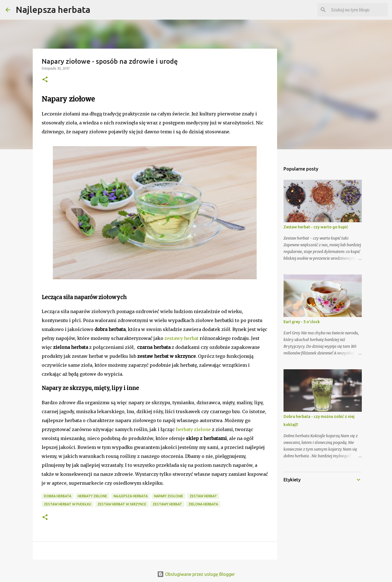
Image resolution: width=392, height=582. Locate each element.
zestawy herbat (181, 338)
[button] (45, 80)
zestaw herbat (203, 496)
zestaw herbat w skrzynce (122, 504)
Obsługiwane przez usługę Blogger (196, 574)
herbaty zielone (193, 429)
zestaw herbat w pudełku (68, 504)
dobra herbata (58, 496)
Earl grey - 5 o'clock (302, 322)
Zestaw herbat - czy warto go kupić (316, 227)
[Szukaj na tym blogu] (358, 10)
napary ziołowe (169, 496)
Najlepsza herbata (53, 10)
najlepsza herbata (131, 496)
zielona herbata (203, 504)
